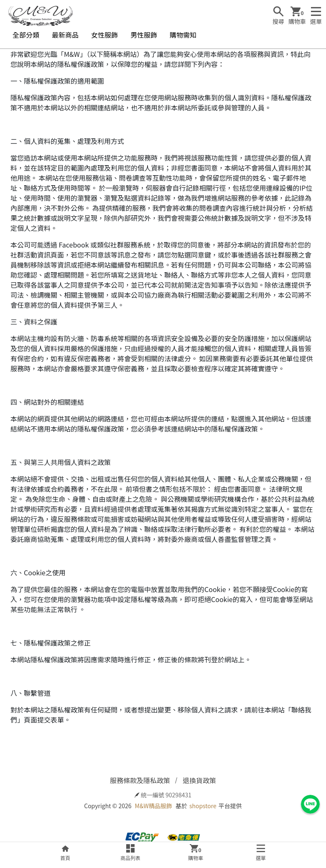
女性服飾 (104, 35)
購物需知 (183, 35)
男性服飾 (144, 35)
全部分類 (26, 35)
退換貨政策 (199, 780)
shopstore (203, 806)
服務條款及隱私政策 (140, 780)
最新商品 (65, 35)
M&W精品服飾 (154, 806)
